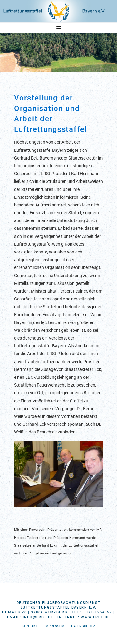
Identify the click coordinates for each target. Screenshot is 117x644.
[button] (59, 28)
